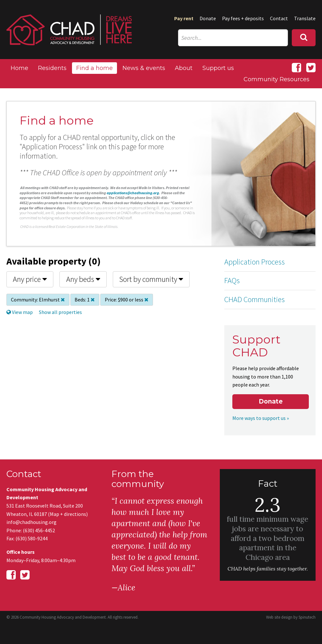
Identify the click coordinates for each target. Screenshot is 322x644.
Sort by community (151, 279)
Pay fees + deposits (243, 18)
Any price (30, 279)
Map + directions (68, 514)
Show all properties (60, 312)
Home (19, 68)
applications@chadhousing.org (133, 193)
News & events (144, 68)
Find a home (94, 68)
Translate (305, 18)
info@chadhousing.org (31, 522)
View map (20, 312)
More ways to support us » (261, 418)
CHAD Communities (255, 299)
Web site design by (291, 617)
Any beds (83, 279)
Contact (279, 18)
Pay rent (184, 18)
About (184, 68)
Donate (208, 18)
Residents (52, 68)
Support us (218, 68)
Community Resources (277, 79)
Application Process (255, 262)
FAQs (232, 280)
